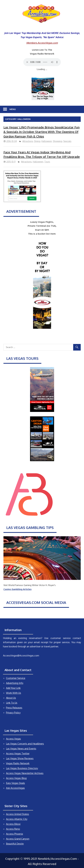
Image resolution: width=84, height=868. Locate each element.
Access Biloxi (13, 824)
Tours (47, 162)
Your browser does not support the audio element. (42, 62)
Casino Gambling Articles (18, 589)
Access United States (18, 814)
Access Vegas (13, 739)
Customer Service (16, 678)
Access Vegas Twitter (18, 753)
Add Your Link (13, 688)
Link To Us (12, 703)
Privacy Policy (13, 713)
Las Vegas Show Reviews (20, 758)
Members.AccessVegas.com (42, 43)
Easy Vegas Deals (15, 783)
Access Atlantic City (17, 819)
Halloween (47, 141)
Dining (37, 141)
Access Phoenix (15, 834)
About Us (11, 698)
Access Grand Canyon (18, 839)
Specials (67, 141)
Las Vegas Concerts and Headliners (25, 744)
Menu (13, 109)
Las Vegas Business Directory (22, 768)
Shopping (58, 141)
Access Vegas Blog (16, 778)
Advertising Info (15, 683)
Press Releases (14, 708)
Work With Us (14, 693)
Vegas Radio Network (18, 763)
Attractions (28, 141)
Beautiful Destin (15, 844)
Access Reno (13, 829)
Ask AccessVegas (15, 788)
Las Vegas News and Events (21, 749)
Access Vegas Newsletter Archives (25, 773)
